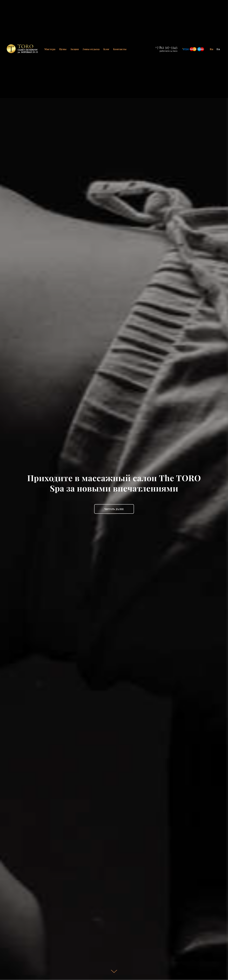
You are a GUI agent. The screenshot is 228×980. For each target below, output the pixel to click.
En (218, 49)
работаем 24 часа (168, 51)
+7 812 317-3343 (166, 47)
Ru (212, 49)
